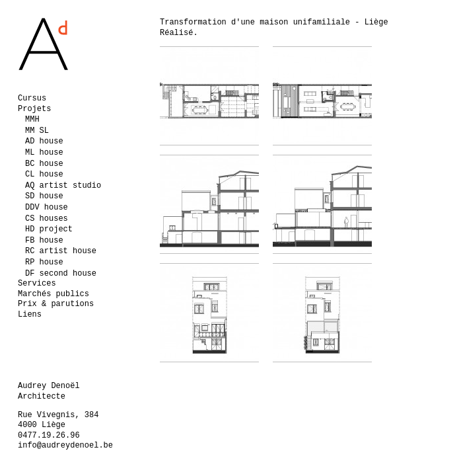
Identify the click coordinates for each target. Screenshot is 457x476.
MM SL (37, 131)
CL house (44, 175)
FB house (44, 241)
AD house (44, 141)
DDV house (47, 208)
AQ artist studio (63, 186)
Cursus (32, 99)
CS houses (47, 219)
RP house (44, 262)
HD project (49, 229)
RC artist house (61, 251)
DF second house (61, 274)
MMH (32, 120)
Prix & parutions (56, 304)
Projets (34, 109)
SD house (44, 196)
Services (37, 284)
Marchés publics (53, 294)
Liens (30, 315)
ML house (44, 153)
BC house (44, 164)
